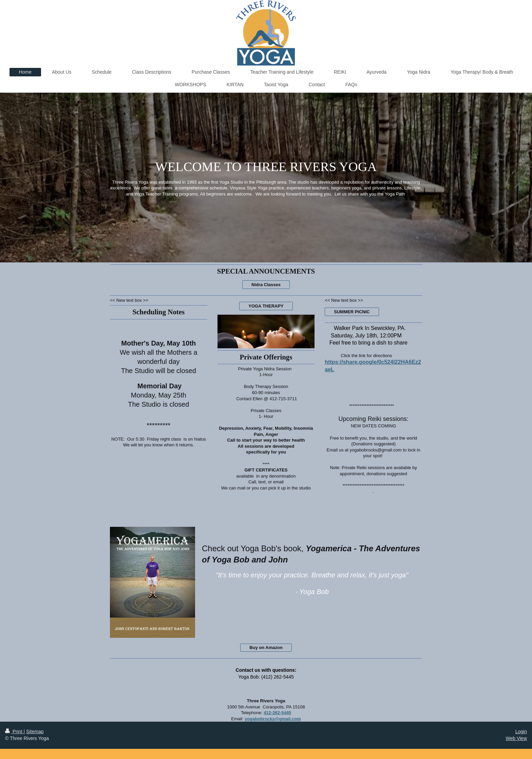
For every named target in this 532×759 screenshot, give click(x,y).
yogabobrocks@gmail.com (273, 719)
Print (14, 732)
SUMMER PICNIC (352, 312)
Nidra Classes (266, 285)
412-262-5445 (277, 713)
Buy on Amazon (266, 647)
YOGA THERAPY (266, 306)
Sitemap (35, 732)
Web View (516, 738)
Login (521, 732)
